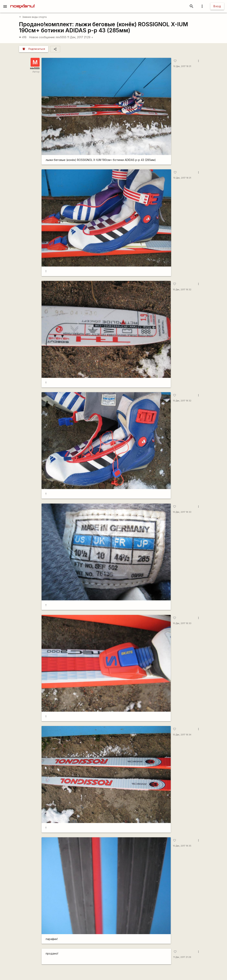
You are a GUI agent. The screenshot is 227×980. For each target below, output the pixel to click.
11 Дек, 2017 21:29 (80, 37)
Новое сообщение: (42, 37)
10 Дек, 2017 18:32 (182, 290)
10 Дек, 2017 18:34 (182, 735)
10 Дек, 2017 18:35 (182, 846)
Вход (217, 6)
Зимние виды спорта (33, 17)
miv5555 (61, 37)
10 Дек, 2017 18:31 (182, 66)
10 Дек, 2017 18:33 (182, 512)
